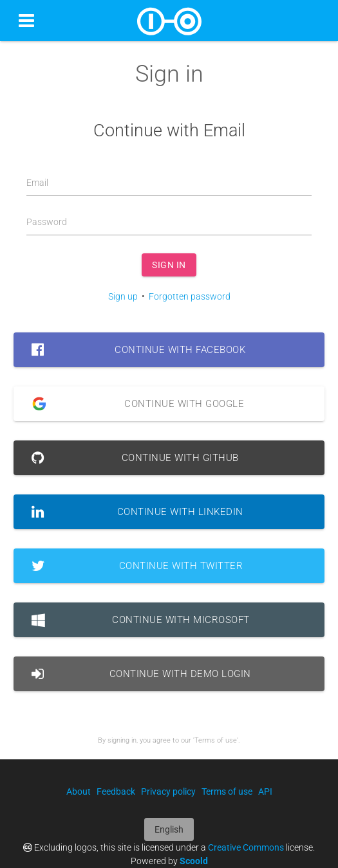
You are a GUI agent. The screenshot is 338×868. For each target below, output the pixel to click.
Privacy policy (168, 791)
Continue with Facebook (138, 350)
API (265, 791)
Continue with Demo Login (141, 674)
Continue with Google (133, 404)
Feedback (116, 791)
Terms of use (227, 791)
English (169, 829)
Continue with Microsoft (141, 620)
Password (47, 222)
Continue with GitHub (135, 458)
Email (37, 183)
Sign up (123, 296)
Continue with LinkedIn (137, 512)
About (79, 791)
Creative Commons (246, 847)
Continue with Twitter (137, 566)
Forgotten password (190, 296)
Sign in (169, 265)
